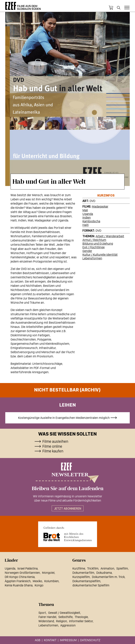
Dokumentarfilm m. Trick (108, 577)
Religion (62, 621)
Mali (85, 210)
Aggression (68, 625)
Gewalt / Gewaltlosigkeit (64, 613)
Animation (107, 568)
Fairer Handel (47, 617)
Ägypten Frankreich (18, 581)
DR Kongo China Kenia (20, 577)
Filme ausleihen (55, 441)
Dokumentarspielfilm (86, 581)
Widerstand (46, 621)
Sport (42, 613)
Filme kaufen (53, 451)
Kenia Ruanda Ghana (19, 585)
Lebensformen (92, 258)
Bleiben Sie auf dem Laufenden (68, 489)
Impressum (68, 640)
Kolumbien (52, 581)
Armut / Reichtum (94, 240)
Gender (87, 251)
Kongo (39, 585)
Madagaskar (100, 206)
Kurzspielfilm (81, 577)
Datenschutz (90, 640)
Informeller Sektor (81, 621)
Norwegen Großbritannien (22, 573)
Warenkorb (111, 8)
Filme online (52, 446)
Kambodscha (91, 221)
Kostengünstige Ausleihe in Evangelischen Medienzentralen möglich (64, 418)
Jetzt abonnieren (68, 509)
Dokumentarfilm (83, 573)
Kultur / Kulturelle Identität (100, 255)
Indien (87, 218)
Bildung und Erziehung (98, 243)
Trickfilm (93, 568)
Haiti (86, 225)
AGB (38, 640)
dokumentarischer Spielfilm (91, 585)
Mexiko (37, 581)
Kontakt (50, 640)
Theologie (81, 617)
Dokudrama (104, 573)
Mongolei (48, 573)
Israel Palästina (28, 568)
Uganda (88, 214)
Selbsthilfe (65, 617)
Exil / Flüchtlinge (94, 247)
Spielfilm (122, 568)
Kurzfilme (79, 568)
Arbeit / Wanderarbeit (110, 236)
